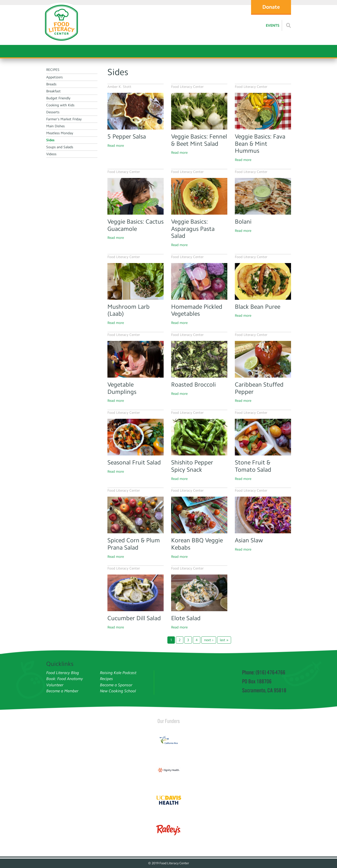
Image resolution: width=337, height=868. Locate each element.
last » (224, 640)
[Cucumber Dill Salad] (136, 593)
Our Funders (169, 721)
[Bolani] (263, 196)
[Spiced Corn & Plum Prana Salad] (136, 515)
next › (209, 640)
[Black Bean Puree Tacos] (263, 281)
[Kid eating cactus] (136, 196)
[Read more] (289, 25)
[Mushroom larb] (136, 281)
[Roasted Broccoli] (199, 359)
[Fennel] (199, 111)
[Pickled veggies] (199, 281)
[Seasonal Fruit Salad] (136, 437)
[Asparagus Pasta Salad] (199, 196)
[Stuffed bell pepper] (263, 359)
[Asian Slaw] (263, 515)
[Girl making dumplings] (136, 359)
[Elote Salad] (199, 593)
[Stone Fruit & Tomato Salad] (263, 437)
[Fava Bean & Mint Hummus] (263, 111)
